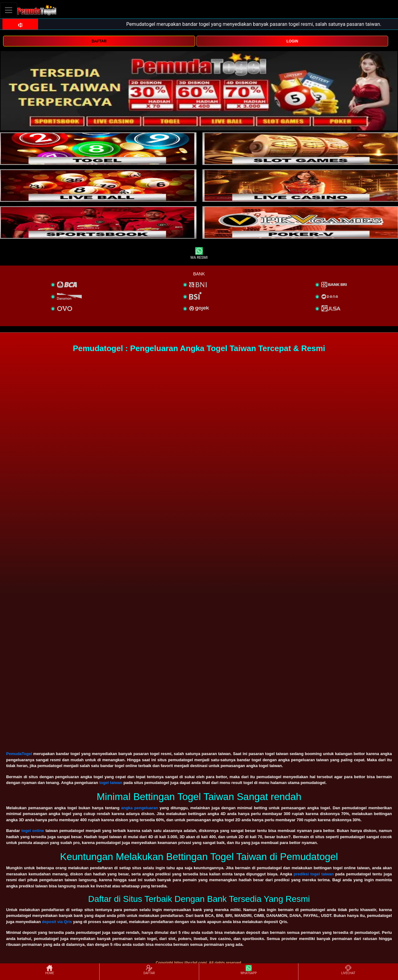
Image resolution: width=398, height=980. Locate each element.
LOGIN (292, 41)
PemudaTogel (19, 754)
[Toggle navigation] (9, 10)
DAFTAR (99, 41)
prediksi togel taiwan (314, 874)
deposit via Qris (57, 922)
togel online (33, 831)
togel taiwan (111, 783)
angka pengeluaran (140, 808)
